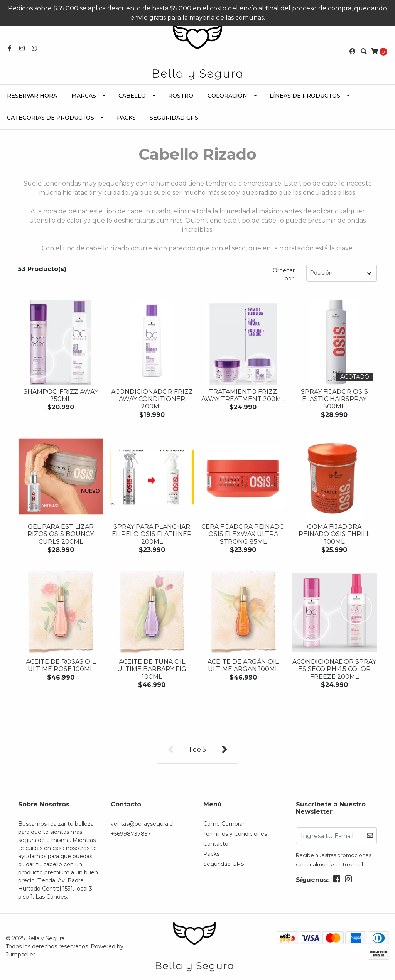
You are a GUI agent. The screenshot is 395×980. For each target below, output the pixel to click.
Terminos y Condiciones (235, 834)
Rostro (181, 96)
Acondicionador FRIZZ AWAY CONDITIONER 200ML (152, 399)
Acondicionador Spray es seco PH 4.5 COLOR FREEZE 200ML (334, 669)
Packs (126, 118)
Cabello (132, 96)
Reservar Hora (32, 96)
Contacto (216, 844)
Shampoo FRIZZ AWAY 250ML (61, 395)
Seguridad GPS (174, 118)
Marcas (84, 96)
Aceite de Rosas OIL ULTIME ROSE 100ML (61, 665)
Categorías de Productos (51, 118)
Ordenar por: (284, 274)
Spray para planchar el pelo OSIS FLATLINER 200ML (152, 534)
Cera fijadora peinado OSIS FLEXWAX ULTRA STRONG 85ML (243, 534)
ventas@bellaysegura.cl (142, 824)
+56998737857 (131, 834)
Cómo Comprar (224, 824)
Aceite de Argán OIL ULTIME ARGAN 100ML (243, 665)
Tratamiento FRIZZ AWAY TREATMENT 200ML (243, 395)
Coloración (227, 96)
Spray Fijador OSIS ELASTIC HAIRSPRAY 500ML (334, 399)
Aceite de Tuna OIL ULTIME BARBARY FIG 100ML (152, 669)
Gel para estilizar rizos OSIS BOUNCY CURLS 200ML (61, 534)
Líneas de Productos (305, 96)
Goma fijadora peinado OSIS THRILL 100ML (334, 534)
